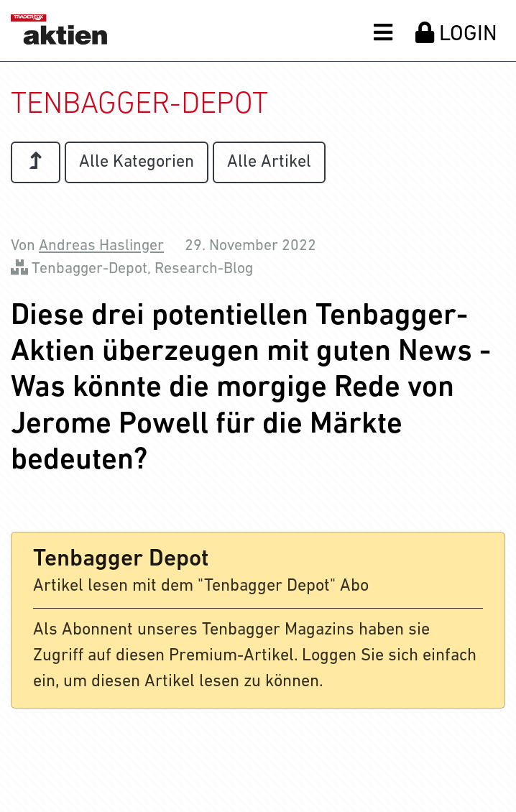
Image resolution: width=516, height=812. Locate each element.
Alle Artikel (269, 162)
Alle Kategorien (137, 162)
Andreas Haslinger (101, 246)
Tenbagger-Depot (89, 269)
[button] (383, 32)
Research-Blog (204, 269)
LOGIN (456, 34)
